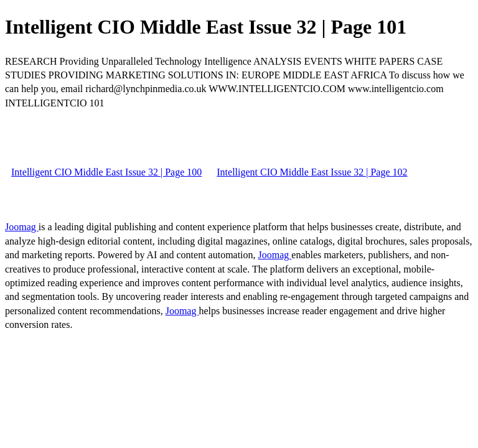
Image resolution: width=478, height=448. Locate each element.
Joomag (22, 227)
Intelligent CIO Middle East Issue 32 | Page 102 (312, 172)
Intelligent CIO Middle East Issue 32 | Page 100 (106, 172)
